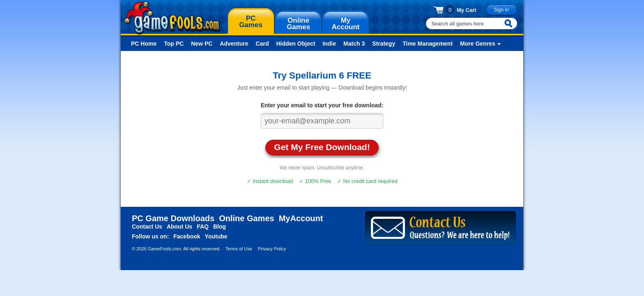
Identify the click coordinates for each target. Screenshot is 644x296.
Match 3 (354, 44)
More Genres (478, 44)
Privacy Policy (272, 249)
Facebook (187, 236)
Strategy (384, 44)
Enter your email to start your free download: (322, 105)
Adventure (234, 44)
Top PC (174, 44)
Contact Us (147, 227)
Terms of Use (239, 249)
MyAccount (301, 218)
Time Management (428, 44)
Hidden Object (296, 44)
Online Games (247, 218)
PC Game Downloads (173, 218)
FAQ (203, 227)
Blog (220, 227)
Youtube (216, 236)
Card (262, 44)
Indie (329, 44)
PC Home (144, 44)
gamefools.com (172, 18)
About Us (179, 227)
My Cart (467, 10)
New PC (202, 44)
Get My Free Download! (322, 147)
